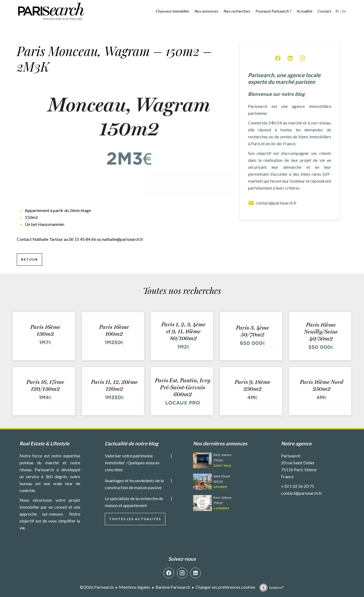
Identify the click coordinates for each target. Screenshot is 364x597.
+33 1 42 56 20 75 (298, 486)
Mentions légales (135, 587)
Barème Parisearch (173, 587)
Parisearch (291, 456)
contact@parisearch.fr (272, 203)
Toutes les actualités (135, 519)
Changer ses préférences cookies (225, 587)
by (277, 588)
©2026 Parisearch (97, 587)
